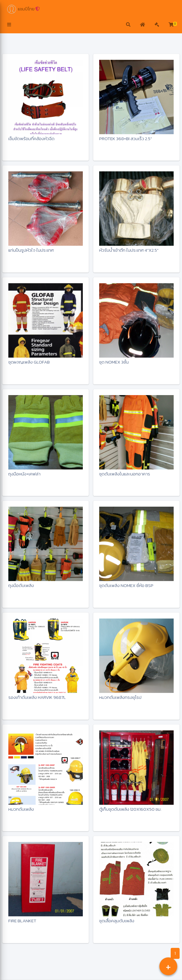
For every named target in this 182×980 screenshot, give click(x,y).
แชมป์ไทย (24, 9)
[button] (9, 25)
